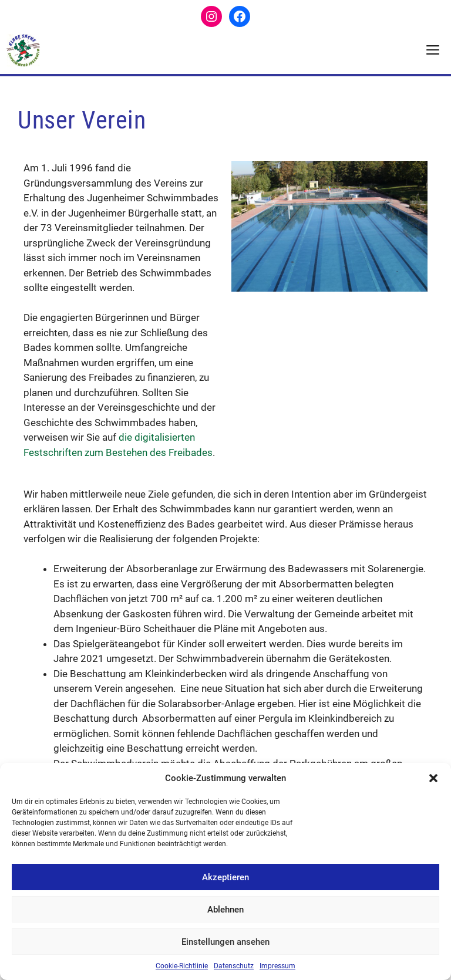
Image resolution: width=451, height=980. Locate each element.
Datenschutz (234, 966)
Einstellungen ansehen (225, 942)
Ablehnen (225, 910)
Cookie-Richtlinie (182, 966)
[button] (433, 778)
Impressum (277, 966)
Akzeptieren (225, 877)
